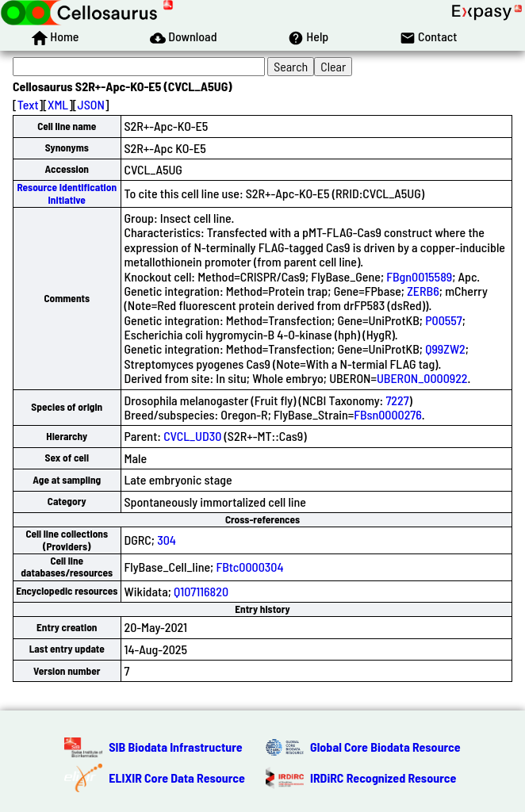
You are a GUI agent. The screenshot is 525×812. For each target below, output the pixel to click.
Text (28, 104)
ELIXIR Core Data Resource (177, 778)
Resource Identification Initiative (67, 193)
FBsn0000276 (388, 414)
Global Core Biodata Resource (385, 747)
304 (167, 540)
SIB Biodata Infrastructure (175, 747)
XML (58, 104)
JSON (91, 104)
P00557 (444, 320)
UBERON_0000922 (422, 378)
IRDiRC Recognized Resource (383, 778)
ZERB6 (423, 291)
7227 (397, 400)
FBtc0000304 (249, 567)
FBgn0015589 (419, 276)
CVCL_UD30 (192, 436)
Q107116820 (201, 591)
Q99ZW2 (445, 349)
